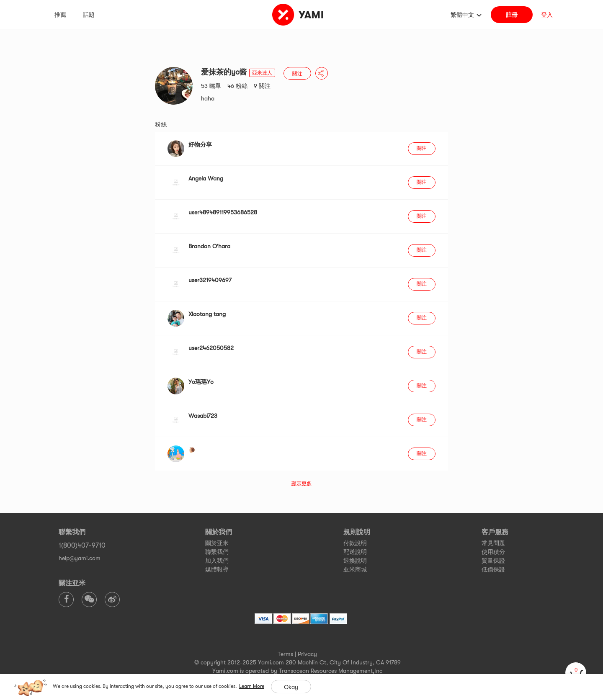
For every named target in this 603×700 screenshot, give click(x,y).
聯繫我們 (217, 552)
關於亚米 (217, 543)
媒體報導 (217, 569)
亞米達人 (262, 73)
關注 (297, 74)
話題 (89, 15)
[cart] (576, 673)
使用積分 (493, 552)
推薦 (60, 15)
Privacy (307, 654)
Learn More (252, 686)
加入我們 (217, 561)
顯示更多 (301, 484)
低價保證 (493, 569)
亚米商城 (355, 569)
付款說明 (355, 543)
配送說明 (355, 552)
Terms (285, 654)
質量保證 (493, 561)
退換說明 (355, 561)
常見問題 (493, 543)
